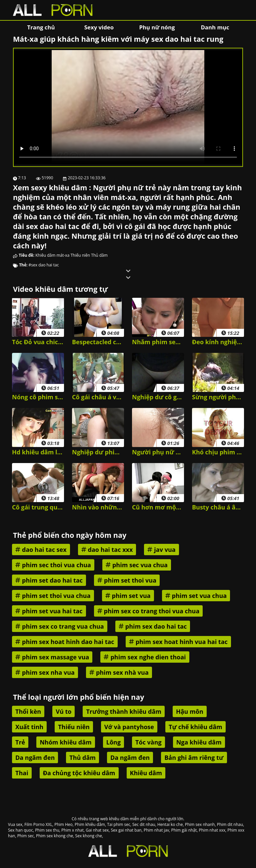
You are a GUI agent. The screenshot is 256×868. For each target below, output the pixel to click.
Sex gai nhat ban (126, 830)
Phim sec (26, 836)
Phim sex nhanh (200, 824)
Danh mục (215, 27)
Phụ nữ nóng (157, 27)
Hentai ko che (170, 824)
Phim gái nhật (184, 830)
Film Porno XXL (38, 824)
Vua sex (15, 824)
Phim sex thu (47, 830)
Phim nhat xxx (212, 830)
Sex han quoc (20, 830)
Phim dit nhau (230, 824)
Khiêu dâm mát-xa (52, 255)
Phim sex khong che (54, 836)
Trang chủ (41, 27)
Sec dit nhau (144, 824)
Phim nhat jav (156, 830)
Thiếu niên (80, 255)
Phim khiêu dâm (90, 824)
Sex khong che (89, 836)
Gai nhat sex (97, 830)
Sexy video (99, 27)
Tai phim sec (119, 824)
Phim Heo (63, 824)
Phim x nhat (72, 830)
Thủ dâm (99, 255)
